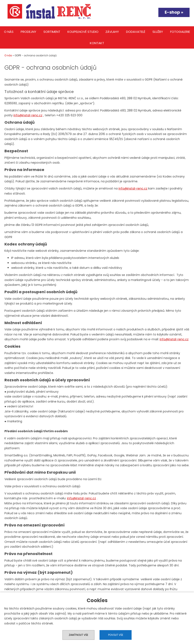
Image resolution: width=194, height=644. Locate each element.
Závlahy (112, 32)
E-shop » (174, 12)
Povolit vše (116, 635)
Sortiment (52, 32)
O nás (9, 32)
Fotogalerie (180, 32)
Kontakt (97, 43)
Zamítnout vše (78, 635)
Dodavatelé (136, 32)
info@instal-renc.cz (28, 115)
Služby (158, 32)
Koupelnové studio (83, 32)
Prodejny (28, 32)
